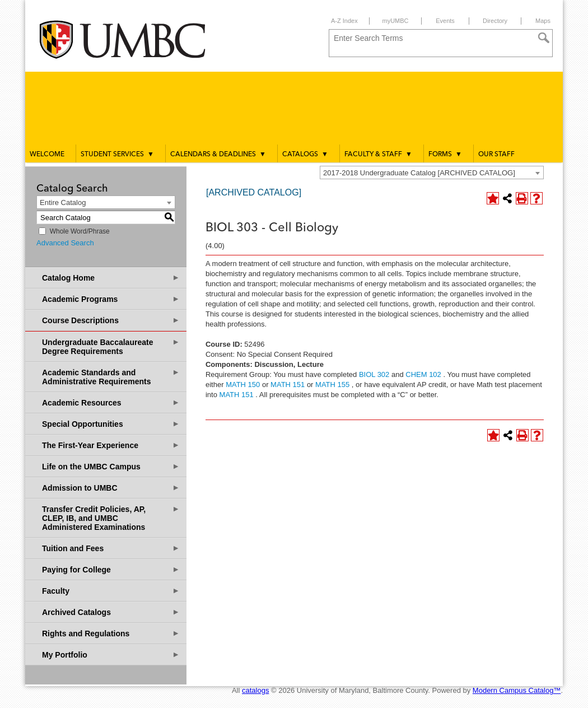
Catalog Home (111, 278)
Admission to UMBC (111, 488)
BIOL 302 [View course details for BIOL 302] (374, 374)
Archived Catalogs (111, 612)
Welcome (47, 155)
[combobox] (432, 173)
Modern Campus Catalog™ (517, 690)
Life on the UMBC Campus (111, 466)
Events (445, 21)
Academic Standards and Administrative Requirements (111, 377)
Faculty (111, 591)
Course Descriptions (111, 320)
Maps (543, 21)
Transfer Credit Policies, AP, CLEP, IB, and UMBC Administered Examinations (111, 518)
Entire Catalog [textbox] (63, 202)
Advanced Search (65, 243)
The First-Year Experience (111, 445)
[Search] (544, 38)
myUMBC (395, 21)
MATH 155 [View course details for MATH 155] (332, 385)
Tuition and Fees (111, 548)
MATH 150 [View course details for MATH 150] (243, 385)
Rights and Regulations (111, 633)
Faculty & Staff (378, 154)
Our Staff (496, 155)
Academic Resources (111, 402)
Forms (445, 154)
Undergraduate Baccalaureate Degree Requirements (111, 346)
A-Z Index (344, 21)
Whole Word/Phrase (80, 231)
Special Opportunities (111, 424)
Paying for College (111, 569)
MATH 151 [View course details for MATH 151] (288, 385)
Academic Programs (111, 299)
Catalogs (305, 154)
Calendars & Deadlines (218, 154)
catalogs (255, 690)
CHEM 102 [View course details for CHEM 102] (423, 374)
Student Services (117, 154)
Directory (495, 21)
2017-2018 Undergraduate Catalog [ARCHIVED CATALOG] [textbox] (419, 173)
